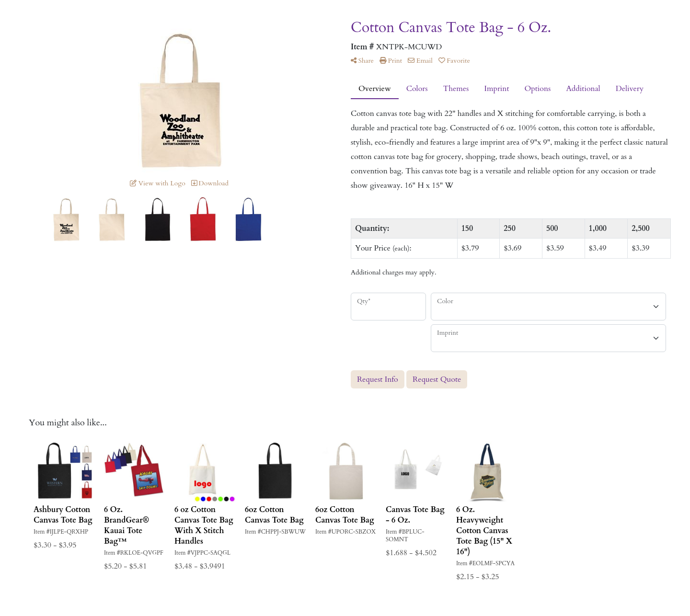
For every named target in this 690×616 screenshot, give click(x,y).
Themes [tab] (456, 89)
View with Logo (158, 183)
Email (420, 61)
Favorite (454, 61)
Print (391, 61)
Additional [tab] (583, 89)
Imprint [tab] (496, 89)
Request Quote (437, 379)
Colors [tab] (417, 89)
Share (362, 61)
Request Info (378, 379)
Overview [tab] (375, 89)
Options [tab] (537, 89)
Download (210, 183)
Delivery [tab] (630, 89)
